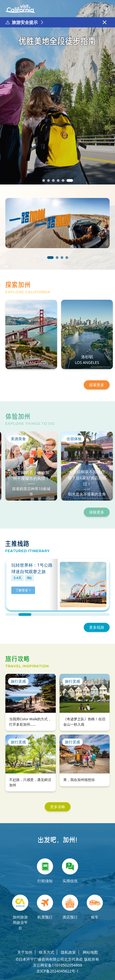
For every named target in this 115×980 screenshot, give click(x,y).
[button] (44, 180)
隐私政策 (68, 952)
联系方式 (47, 952)
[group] (58, 92)
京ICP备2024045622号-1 (58, 971)
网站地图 (90, 952)
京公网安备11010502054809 (57, 965)
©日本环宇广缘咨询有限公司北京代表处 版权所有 (58, 959)
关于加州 (25, 952)
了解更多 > (23, 590)
